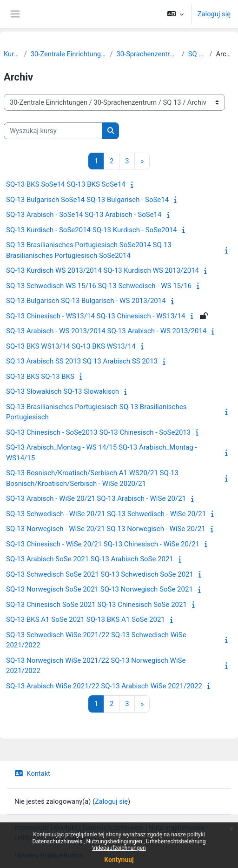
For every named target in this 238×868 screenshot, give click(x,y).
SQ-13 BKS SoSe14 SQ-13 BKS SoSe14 (66, 184)
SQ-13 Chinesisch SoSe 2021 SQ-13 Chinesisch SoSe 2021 (96, 605)
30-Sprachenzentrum (147, 54)
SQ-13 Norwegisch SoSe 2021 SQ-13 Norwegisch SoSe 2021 (99, 589)
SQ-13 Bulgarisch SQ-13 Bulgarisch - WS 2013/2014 (86, 301)
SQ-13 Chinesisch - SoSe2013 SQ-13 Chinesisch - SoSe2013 (98, 432)
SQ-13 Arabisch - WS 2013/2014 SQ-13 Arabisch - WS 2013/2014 (106, 331)
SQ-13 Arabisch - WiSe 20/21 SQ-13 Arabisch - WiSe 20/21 (96, 498)
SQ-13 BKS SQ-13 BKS (40, 377)
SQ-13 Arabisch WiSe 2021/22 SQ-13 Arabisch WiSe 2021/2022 (104, 686)
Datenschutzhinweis (58, 841)
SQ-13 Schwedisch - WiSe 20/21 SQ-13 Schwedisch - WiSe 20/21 (106, 514)
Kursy (12, 54)
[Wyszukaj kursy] (53, 131)
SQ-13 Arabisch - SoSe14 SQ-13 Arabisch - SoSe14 (84, 215)
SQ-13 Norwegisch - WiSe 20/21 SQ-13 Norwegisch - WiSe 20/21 (106, 529)
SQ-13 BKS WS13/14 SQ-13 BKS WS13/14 (71, 346)
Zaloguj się (214, 14)
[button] (175, 14)
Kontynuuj (119, 860)
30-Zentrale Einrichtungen (69, 54)
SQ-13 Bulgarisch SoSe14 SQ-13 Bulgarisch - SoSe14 (87, 200)
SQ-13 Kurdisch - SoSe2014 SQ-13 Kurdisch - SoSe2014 (92, 230)
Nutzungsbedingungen (115, 841)
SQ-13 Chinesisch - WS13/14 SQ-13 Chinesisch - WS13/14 (96, 316)
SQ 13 (197, 54)
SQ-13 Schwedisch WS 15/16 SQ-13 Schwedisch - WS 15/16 (99, 286)
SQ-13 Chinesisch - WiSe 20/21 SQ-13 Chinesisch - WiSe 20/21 (103, 544)
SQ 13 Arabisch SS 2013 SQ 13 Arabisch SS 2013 (82, 361)
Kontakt (32, 774)
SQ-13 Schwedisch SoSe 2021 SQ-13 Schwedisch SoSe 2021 (100, 574)
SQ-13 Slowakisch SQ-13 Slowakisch (63, 391)
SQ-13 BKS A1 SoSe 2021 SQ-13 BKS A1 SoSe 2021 (86, 619)
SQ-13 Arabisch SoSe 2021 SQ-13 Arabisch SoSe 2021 (90, 559)
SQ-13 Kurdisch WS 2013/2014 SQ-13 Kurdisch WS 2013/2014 (102, 270)
